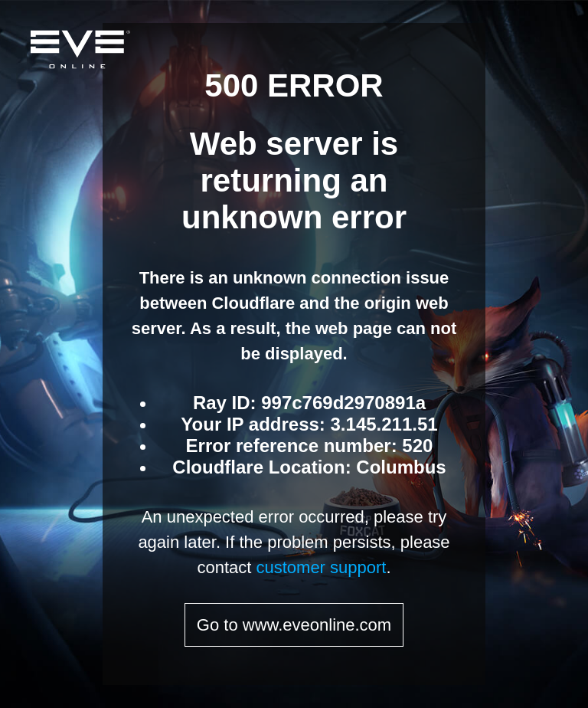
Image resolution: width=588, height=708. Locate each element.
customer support (321, 567)
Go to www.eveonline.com (294, 625)
